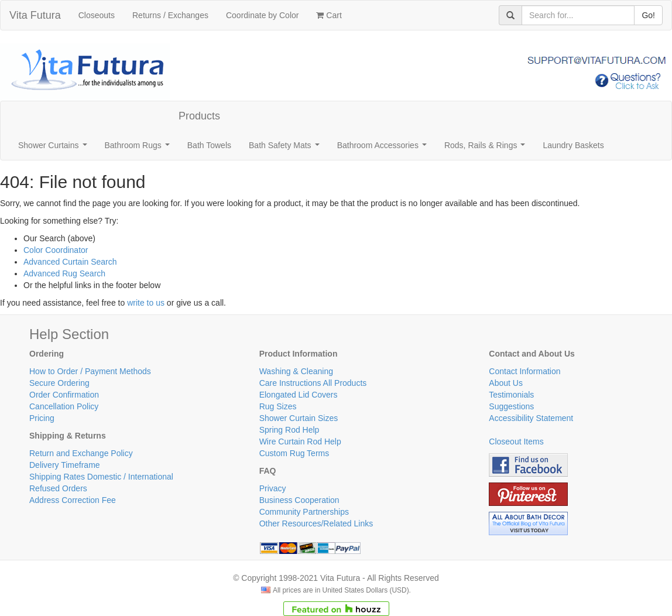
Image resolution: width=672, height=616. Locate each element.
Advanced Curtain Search (70, 262)
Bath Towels (209, 145)
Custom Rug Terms (294, 453)
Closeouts (97, 15)
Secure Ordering (59, 383)
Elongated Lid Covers (299, 395)
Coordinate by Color (263, 15)
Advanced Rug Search (64, 273)
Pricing (42, 418)
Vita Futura (35, 15)
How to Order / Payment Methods (90, 371)
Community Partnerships (304, 512)
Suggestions (511, 406)
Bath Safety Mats (286, 148)
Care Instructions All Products (313, 383)
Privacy (273, 488)
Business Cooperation (299, 500)
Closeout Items (516, 442)
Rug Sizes (278, 406)
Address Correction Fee (73, 500)
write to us (146, 303)
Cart (329, 15)
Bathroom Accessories (384, 148)
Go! (648, 15)
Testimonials (511, 395)
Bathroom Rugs (140, 148)
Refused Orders (58, 488)
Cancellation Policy (64, 406)
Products (199, 116)
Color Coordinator (56, 250)
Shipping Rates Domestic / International (101, 477)
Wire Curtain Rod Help (300, 442)
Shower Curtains (55, 148)
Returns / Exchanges (170, 15)
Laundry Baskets (573, 145)
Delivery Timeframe (65, 465)
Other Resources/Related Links (316, 523)
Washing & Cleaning (296, 371)
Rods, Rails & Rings (487, 148)
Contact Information (524, 371)
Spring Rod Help (289, 430)
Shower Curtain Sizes (299, 418)
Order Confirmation (64, 395)
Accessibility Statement (531, 418)
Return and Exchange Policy (81, 453)
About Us (506, 383)
